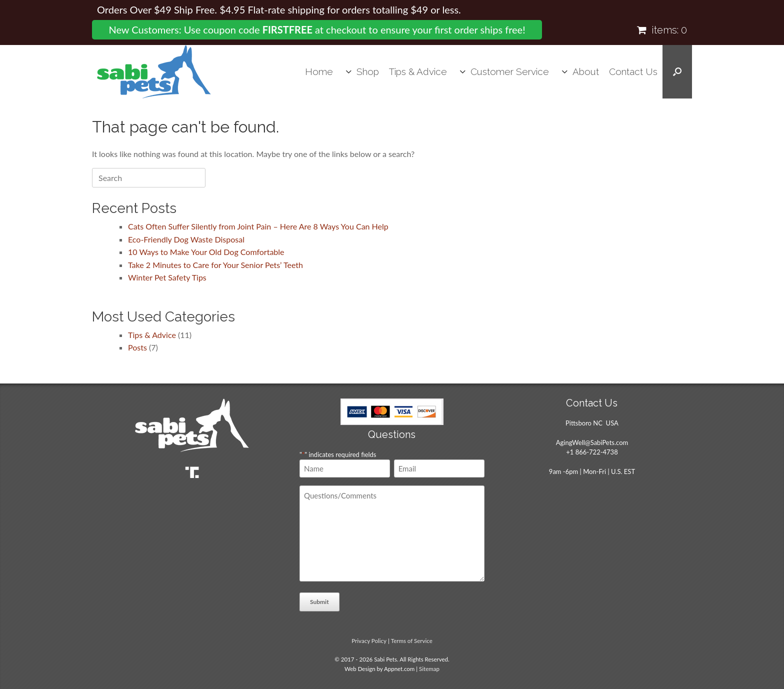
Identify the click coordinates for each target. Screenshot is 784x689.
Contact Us (633, 71)
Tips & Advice (418, 71)
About (586, 71)
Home (319, 71)
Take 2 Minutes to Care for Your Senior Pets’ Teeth (215, 265)
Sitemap (429, 669)
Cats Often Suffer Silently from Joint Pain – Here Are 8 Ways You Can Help (258, 226)
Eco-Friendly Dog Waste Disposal (186, 239)
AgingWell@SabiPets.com (592, 442)
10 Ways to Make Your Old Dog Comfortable (206, 252)
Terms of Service (412, 641)
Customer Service (510, 71)
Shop (368, 71)
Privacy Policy (369, 641)
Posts (137, 347)
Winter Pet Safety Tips (167, 277)
